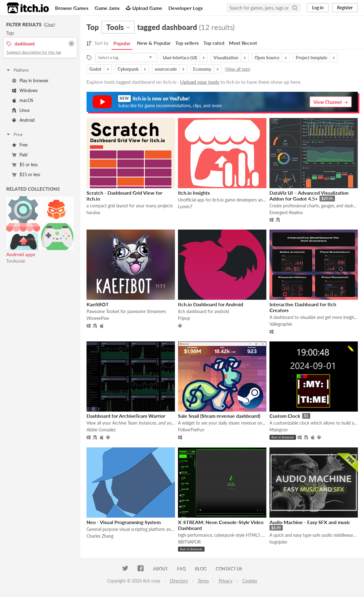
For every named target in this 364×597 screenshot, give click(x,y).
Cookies (250, 581)
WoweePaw (98, 318)
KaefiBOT (98, 304)
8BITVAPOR (189, 542)
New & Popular (154, 43)
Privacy (226, 581)
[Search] (295, 8)
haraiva (93, 212)
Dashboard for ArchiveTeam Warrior (126, 416)
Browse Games (72, 8)
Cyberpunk (128, 69)
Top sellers (187, 43)
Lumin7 (185, 207)
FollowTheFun (191, 430)
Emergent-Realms (286, 212)
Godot (95, 69)
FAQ (181, 569)
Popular (122, 43)
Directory (179, 581)
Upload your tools (200, 82)
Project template (311, 58)
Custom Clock (285, 416)
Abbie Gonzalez (101, 430)
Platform (17, 70)
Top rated (214, 43)
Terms (203, 581)
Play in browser (30, 80)
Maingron (279, 430)
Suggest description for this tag (34, 52)
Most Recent (243, 43)
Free (20, 145)
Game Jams (107, 8)
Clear (49, 24)
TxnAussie (16, 261)
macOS (23, 100)
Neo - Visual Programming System (124, 522)
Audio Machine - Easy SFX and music (310, 522)
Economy (202, 69)
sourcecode (166, 69)
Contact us (229, 569)
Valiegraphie (281, 324)
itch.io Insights (194, 193)
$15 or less (26, 174)
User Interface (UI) (180, 58)
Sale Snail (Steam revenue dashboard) (219, 416)
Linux (21, 110)
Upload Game (144, 8)
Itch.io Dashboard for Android (211, 304)
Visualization (226, 58)
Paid (20, 155)
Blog (201, 569)
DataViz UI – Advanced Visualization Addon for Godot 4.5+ (309, 196)
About (160, 569)
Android (23, 120)
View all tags (238, 69)
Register (345, 8)
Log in (318, 8)
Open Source (267, 58)
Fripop (184, 318)
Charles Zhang (100, 536)
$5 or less (25, 165)
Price (14, 134)
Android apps (21, 254)
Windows (25, 90)
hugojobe (278, 542)
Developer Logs (186, 8)
